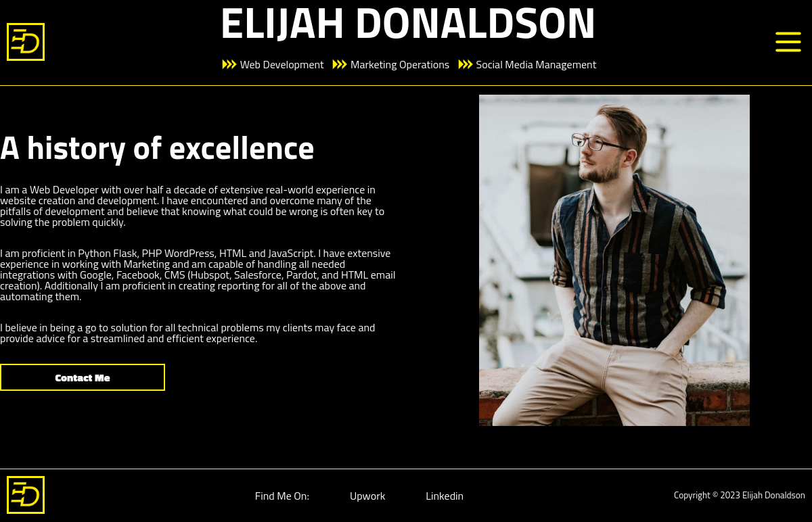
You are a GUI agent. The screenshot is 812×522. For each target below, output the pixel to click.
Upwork (367, 496)
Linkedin (445, 496)
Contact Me (83, 377)
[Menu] (788, 43)
